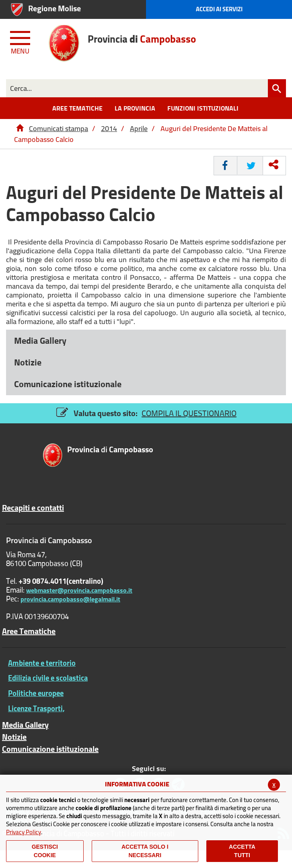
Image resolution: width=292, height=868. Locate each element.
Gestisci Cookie (45, 851)
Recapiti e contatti (33, 508)
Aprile (139, 128)
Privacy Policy (24, 832)
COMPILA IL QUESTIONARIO (189, 413)
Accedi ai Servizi (219, 9)
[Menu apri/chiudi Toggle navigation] (21, 41)
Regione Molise (54, 8)
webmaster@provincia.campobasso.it (79, 590)
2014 (109, 128)
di (110, 450)
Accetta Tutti (242, 851)
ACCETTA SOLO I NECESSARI (145, 851)
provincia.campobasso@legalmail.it (70, 599)
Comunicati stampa (59, 128)
